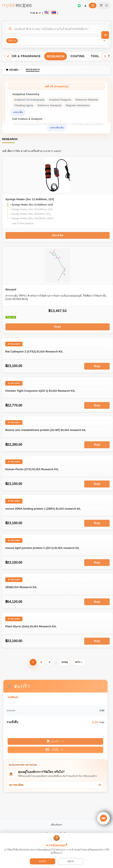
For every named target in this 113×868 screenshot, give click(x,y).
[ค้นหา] (57, 29)
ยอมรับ (43, 861)
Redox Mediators (71, 130)
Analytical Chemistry (26, 94)
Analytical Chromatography (29, 100)
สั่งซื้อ (55, 750)
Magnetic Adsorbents (78, 105)
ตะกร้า (56, 741)
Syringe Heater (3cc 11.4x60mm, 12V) (30, 199)
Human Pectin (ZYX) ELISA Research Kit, (32, 469)
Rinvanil (11, 290)
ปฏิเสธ (71, 861)
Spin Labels (91, 130)
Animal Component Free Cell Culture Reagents (41, 124)
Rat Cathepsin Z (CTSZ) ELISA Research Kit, (34, 352)
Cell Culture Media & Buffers (88, 124)
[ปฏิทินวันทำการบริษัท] (93, 5)
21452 (65, 662)
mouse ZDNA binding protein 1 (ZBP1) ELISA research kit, (43, 509)
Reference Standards (49, 105)
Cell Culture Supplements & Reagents (36, 130)
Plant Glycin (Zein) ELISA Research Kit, (31, 626)
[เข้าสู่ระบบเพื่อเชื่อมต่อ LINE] (79, 5)
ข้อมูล (57, 327)
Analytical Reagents (60, 100)
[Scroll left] (8, 56)
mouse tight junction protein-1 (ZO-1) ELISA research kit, (42, 548)
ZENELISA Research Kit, (21, 587)
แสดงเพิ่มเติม (57, 128)
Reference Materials (87, 100)
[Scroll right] (105, 56)
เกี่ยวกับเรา (56, 825)
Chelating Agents (24, 105)
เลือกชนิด (57, 235)
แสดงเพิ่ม (18, 112)
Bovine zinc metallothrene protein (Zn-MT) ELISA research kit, (46, 430)
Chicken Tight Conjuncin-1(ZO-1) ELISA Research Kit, (40, 391)
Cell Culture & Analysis (27, 119)
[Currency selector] (35, 13)
